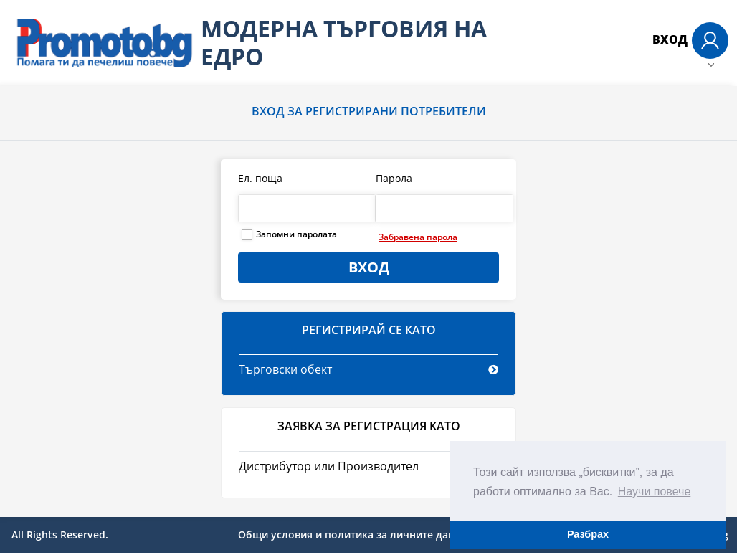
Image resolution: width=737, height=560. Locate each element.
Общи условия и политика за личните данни (353, 535)
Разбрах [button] (588, 534)
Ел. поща (260, 178)
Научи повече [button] (654, 492)
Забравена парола (418, 237)
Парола (394, 178)
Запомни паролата (296, 234)
